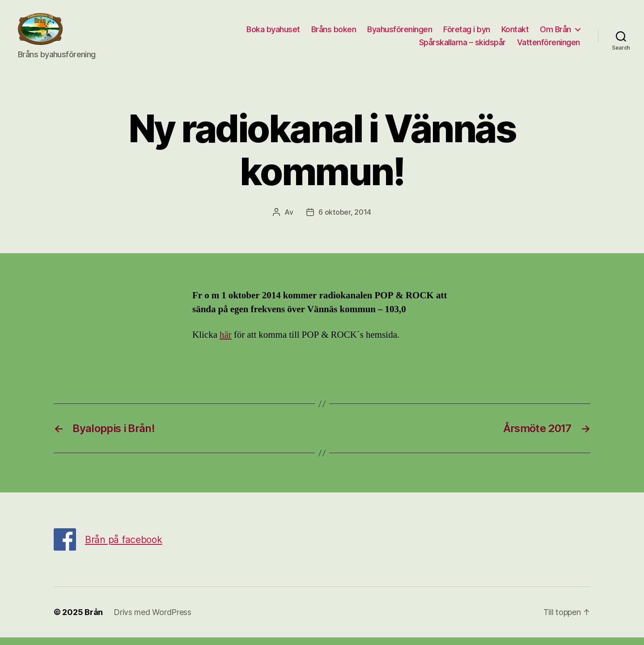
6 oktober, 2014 (345, 219)
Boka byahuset (273, 33)
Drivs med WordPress (153, 620)
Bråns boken (334, 33)
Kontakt (515, 33)
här (226, 342)
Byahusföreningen (400, 33)
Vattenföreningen (549, 46)
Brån (94, 620)
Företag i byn (467, 33)
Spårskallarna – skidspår (462, 46)
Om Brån (555, 33)
